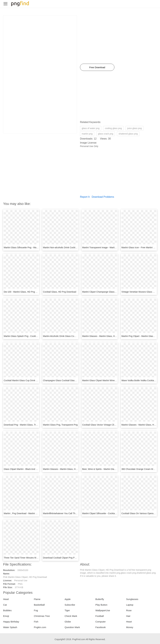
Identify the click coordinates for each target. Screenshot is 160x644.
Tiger (67, 610)
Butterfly (100, 599)
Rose (129, 610)
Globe (68, 622)
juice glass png (134, 128)
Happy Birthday (11, 622)
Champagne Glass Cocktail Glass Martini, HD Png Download (72, 380)
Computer (100, 622)
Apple (68, 599)
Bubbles (7, 610)
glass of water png (91, 128)
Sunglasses (132, 599)
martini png (87, 134)
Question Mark (72, 627)
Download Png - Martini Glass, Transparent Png (27, 425)
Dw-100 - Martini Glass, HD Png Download (24, 292)
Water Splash (10, 627)
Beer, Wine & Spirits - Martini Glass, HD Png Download (109, 469)
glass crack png (106, 134)
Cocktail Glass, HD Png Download (60, 292)
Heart (6, 599)
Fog (36, 610)
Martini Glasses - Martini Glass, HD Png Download (107, 336)
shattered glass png (128, 134)
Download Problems (103, 197)
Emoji (6, 616)
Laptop (130, 605)
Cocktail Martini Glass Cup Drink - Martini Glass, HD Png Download (36, 380)
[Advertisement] (40, 37)
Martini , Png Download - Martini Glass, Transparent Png (31, 513)
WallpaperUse (103, 610)
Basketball (39, 605)
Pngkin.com (40, 627)
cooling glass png (113, 128)
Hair (128, 616)
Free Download (97, 67)
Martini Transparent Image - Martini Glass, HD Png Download (112, 247)
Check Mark (71, 616)
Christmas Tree (42, 616)
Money (130, 627)
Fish (36, 622)
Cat (5, 605)
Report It (85, 197)
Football (99, 616)
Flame (37, 599)
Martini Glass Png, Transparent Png (60, 425)
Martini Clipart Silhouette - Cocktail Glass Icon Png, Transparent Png (115, 513)
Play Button (101, 605)
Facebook (100, 627)
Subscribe (70, 605)
